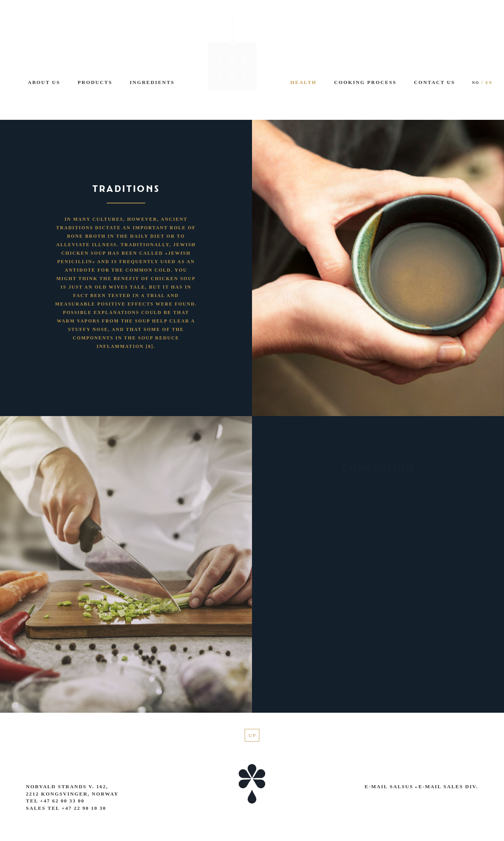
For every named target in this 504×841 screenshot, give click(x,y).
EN (489, 83)
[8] (150, 346)
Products (95, 82)
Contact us (434, 82)
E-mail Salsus (389, 786)
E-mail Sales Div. (447, 786)
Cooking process (365, 82)
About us (44, 82)
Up (253, 735)
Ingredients (152, 82)
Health (304, 82)
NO (476, 83)
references (378, 675)
